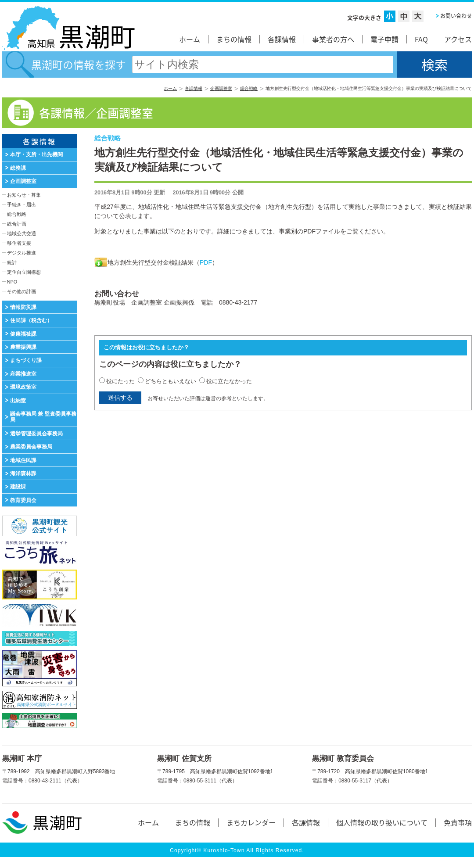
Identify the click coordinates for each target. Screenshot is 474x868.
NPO (12, 282)
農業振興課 (23, 347)
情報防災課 (23, 307)
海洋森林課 (23, 473)
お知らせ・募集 (24, 195)
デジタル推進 (22, 253)
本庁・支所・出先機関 (36, 154)
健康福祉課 (23, 334)
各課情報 (282, 39)
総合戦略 (249, 88)
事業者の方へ (333, 39)
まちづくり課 (26, 360)
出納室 (18, 401)
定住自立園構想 (24, 272)
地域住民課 (23, 460)
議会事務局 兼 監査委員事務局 (43, 417)
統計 (12, 262)
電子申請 (384, 39)
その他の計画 (22, 291)
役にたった (120, 381)
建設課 (18, 487)
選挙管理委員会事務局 (36, 434)
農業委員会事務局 (31, 447)
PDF (206, 262)
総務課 (18, 168)
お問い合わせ (456, 16)
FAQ (421, 39)
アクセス (458, 39)
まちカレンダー (251, 822)
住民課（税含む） (31, 320)
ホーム (190, 39)
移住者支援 (19, 243)
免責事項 (458, 822)
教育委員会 (23, 500)
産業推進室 (23, 374)
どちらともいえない (171, 381)
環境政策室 (23, 387)
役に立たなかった (229, 381)
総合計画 (17, 224)
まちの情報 (234, 39)
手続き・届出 (22, 204)
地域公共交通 (22, 233)
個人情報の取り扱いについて (382, 822)
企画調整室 (221, 88)
